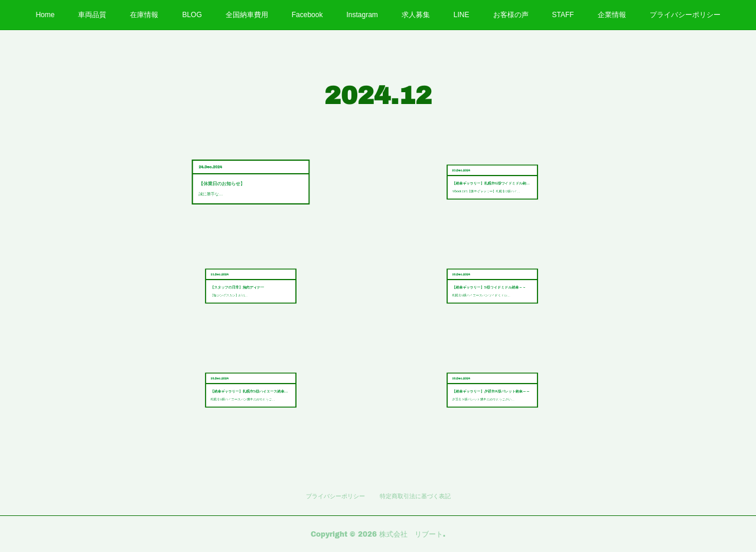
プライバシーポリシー (685, 15)
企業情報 (612, 15)
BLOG (192, 15)
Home (45, 15)
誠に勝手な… (239, 185)
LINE (462, 15)
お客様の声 (511, 15)
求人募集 (416, 15)
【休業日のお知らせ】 (243, 182)
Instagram (362, 15)
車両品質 (92, 15)
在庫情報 (144, 15)
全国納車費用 (247, 15)
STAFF (563, 15)
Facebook (307, 15)
